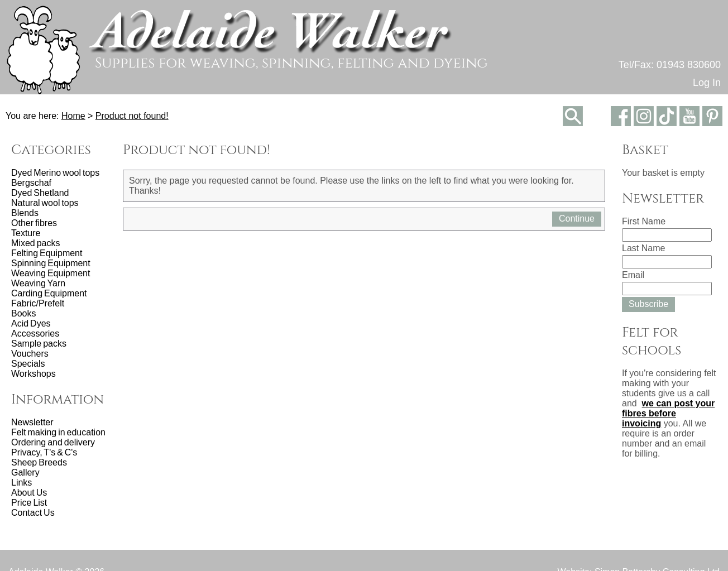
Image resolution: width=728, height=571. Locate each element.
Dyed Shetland (40, 193)
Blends (25, 213)
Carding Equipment (49, 293)
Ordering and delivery (53, 442)
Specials (28, 364)
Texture (26, 233)
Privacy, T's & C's (44, 452)
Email (633, 275)
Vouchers (30, 354)
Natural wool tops (45, 203)
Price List (29, 503)
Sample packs (39, 344)
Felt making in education (58, 432)
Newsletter (32, 422)
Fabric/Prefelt (38, 303)
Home (73, 116)
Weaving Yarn (38, 283)
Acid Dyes (31, 323)
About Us (29, 493)
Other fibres (34, 223)
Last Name (643, 248)
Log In (707, 83)
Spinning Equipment (51, 263)
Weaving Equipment (51, 273)
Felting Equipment (47, 253)
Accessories (35, 334)
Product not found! (132, 116)
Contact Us (33, 513)
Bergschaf (31, 183)
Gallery (25, 472)
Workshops (33, 374)
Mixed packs (35, 243)
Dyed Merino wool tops (55, 173)
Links (21, 483)
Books (23, 313)
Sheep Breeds (39, 462)
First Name (644, 221)
